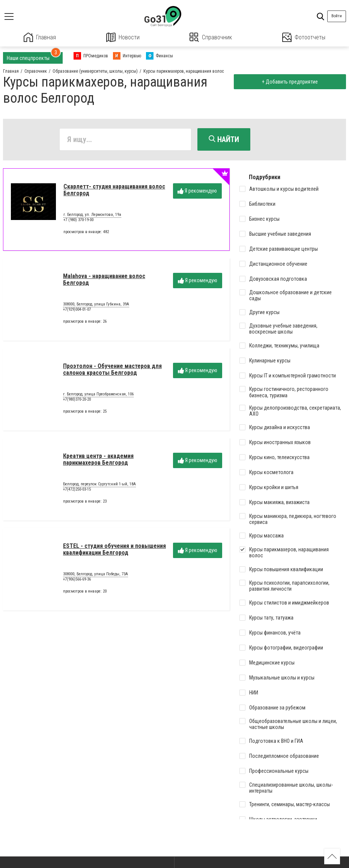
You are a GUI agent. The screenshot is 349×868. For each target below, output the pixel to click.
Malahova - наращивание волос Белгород (104, 279)
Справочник (211, 37)
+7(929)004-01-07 (77, 309)
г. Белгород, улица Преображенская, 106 (98, 395)
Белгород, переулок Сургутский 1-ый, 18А (99, 485)
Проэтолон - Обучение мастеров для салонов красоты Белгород (112, 369)
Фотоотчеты (304, 37)
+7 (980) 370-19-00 (78, 220)
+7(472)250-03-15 (77, 489)
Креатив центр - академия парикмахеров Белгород (98, 459)
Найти (224, 139)
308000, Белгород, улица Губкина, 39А (96, 305)
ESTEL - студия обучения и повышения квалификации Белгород (114, 549)
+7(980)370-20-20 (77, 399)
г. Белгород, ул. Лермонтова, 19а (92, 215)
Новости (123, 37)
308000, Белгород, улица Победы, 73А (96, 575)
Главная (40, 37)
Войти (337, 16)
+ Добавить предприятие (290, 82)
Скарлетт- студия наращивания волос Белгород (114, 190)
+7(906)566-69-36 (77, 579)
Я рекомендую (197, 191)
